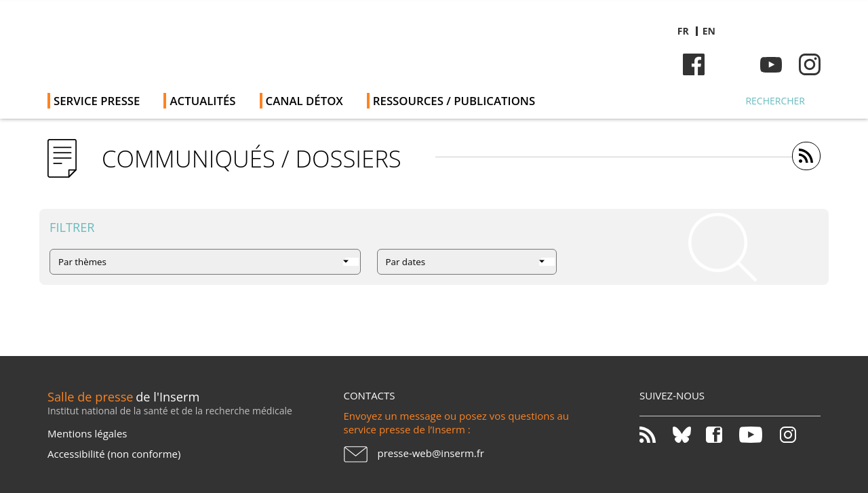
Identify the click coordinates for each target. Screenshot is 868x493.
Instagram (810, 64)
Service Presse (97, 101)
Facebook (694, 64)
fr (683, 31)
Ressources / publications (454, 101)
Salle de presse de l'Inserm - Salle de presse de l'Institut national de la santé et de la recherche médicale (240, 40)
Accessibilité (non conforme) (114, 454)
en (709, 31)
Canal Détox (304, 101)
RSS (655, 435)
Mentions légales (87, 433)
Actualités (202, 101)
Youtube (771, 64)
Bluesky (732, 64)
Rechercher (775, 101)
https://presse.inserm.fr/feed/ (806, 156)
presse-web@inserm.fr (431, 453)
